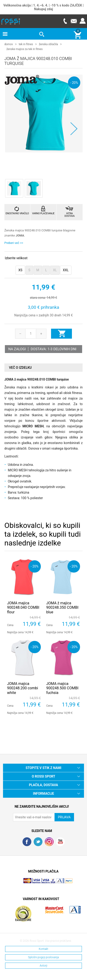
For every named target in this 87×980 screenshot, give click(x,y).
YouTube (60, 841)
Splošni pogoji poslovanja (43, 957)
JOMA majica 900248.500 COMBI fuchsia (62, 688)
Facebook (27, 841)
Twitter (38, 841)
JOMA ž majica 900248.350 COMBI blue (62, 607)
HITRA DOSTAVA (70, 214)
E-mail (74, 21)
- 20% (74, 82)
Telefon (65, 21)
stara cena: (38, 298)
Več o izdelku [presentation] (20, 367)
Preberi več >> (14, 243)
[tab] (44, 367)
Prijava (83, 21)
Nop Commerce (57, 882)
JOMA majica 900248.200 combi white (23, 688)
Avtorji (43, 965)
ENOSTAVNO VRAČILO (17, 213)
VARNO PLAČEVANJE (43, 213)
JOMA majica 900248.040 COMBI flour (23, 607)
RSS (49, 841)
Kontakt (43, 949)
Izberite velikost (16, 258)
